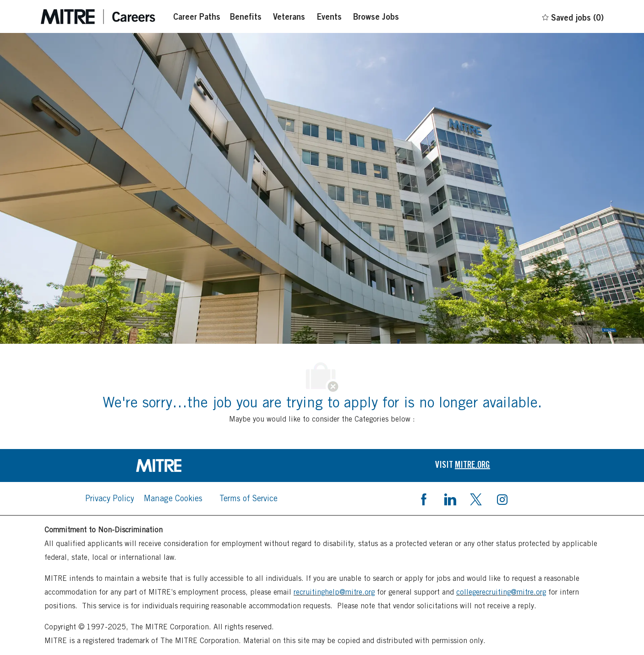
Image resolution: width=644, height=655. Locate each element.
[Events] (329, 16)
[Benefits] (246, 16)
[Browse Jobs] (376, 16)
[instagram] (502, 498)
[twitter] (476, 498)
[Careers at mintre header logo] (98, 17)
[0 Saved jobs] (572, 16)
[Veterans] (289, 16)
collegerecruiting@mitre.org (501, 592)
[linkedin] (450, 498)
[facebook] (424, 498)
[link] (181, 466)
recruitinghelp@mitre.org (334, 592)
